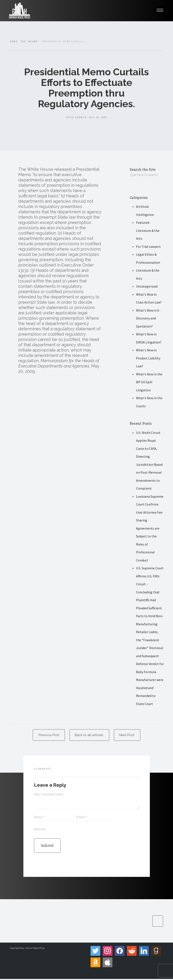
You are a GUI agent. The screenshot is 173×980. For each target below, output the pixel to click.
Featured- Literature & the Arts (148, 231)
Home (14, 41)
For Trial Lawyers (148, 247)
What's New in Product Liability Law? (148, 358)
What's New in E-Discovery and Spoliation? (148, 318)
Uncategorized (147, 286)
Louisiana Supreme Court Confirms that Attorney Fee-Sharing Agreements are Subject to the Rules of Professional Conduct (150, 528)
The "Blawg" (30, 41)
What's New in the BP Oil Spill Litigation (149, 382)
